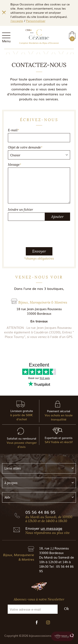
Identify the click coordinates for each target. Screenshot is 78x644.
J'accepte (17, 21)
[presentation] (40, 232)
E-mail (14, 130)
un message (51, 528)
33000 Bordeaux (51, 553)
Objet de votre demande (25, 147)
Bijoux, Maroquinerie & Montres (19, 557)
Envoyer (39, 251)
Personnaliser (36, 21)
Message (15, 165)
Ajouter (57, 217)
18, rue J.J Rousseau (54, 548)
